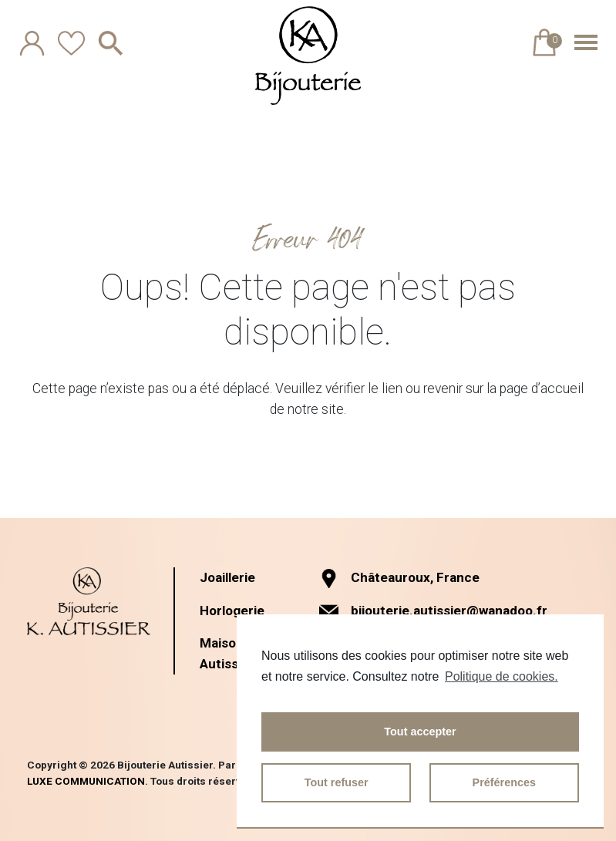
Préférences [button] (504, 782)
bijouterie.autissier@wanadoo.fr (453, 611)
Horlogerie (234, 610)
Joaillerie (230, 577)
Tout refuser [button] (337, 782)
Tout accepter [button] (420, 732)
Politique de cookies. (502, 676)
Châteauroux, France (400, 577)
